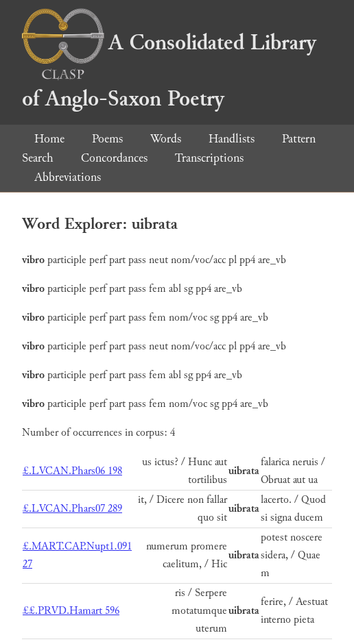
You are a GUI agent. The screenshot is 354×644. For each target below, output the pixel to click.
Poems (107, 139)
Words (166, 139)
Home (49, 139)
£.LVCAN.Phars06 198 (72, 471)
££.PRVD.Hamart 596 (71, 611)
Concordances (114, 158)
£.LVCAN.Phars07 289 (72, 509)
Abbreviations (68, 177)
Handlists (232, 139)
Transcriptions (209, 158)
